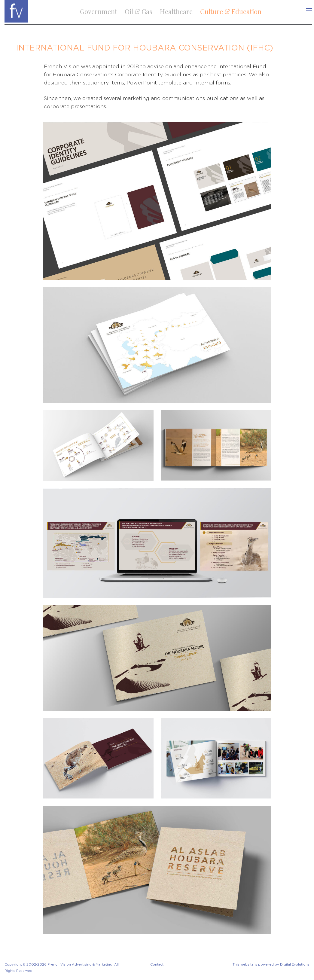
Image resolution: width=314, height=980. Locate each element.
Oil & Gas (139, 11)
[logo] (16, 11)
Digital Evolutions (295, 965)
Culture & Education (231, 11)
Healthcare (176, 11)
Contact (157, 965)
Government (99, 11)
